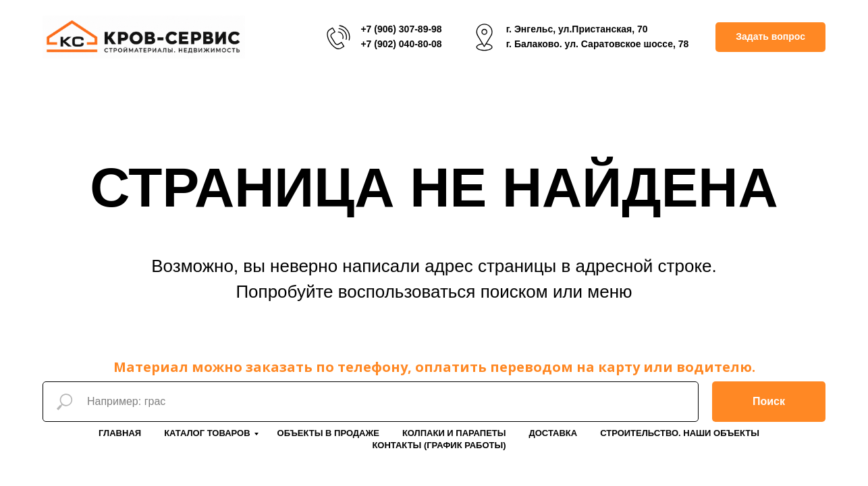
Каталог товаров (207, 433)
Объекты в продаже (328, 433)
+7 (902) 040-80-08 (401, 44)
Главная (120, 433)
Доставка (553, 433)
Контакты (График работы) (439, 445)
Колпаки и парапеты (454, 433)
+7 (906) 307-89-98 (401, 29)
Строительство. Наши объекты (680, 433)
